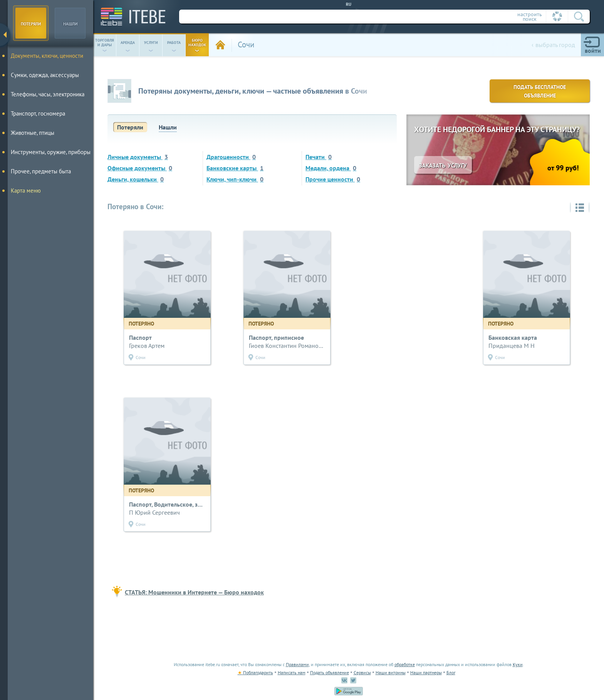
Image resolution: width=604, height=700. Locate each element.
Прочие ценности (333, 179)
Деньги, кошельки (136, 179)
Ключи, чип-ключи (235, 179)
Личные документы (138, 157)
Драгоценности (231, 157)
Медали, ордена (331, 168)
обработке (405, 664)
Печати (319, 157)
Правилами (297, 664)
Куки (518, 664)
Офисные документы (140, 168)
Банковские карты (235, 168)
